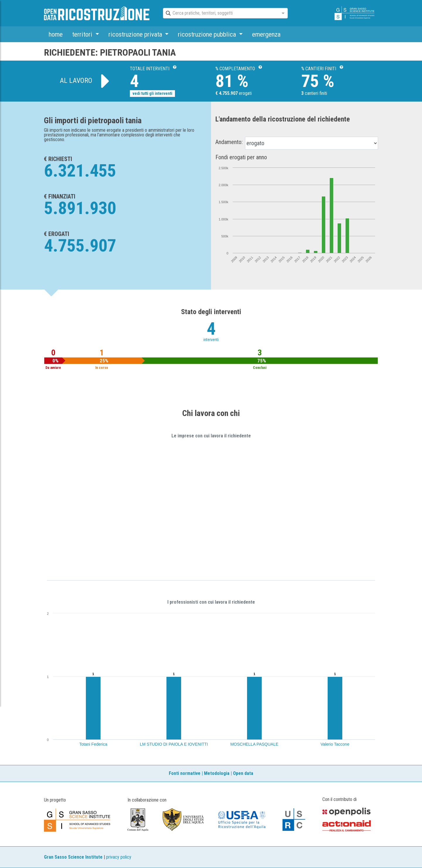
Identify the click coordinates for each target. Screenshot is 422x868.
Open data (243, 773)
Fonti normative (185, 773)
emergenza (266, 34)
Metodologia (217, 773)
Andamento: (229, 142)
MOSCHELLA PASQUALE (254, 744)
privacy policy (119, 857)
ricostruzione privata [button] (136, 34)
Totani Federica (93, 744)
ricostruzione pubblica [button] (208, 34)
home (56, 34)
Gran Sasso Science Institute (73, 857)
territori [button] (83, 34)
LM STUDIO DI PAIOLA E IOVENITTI (174, 744)
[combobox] (220, 13)
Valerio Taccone (335, 744)
